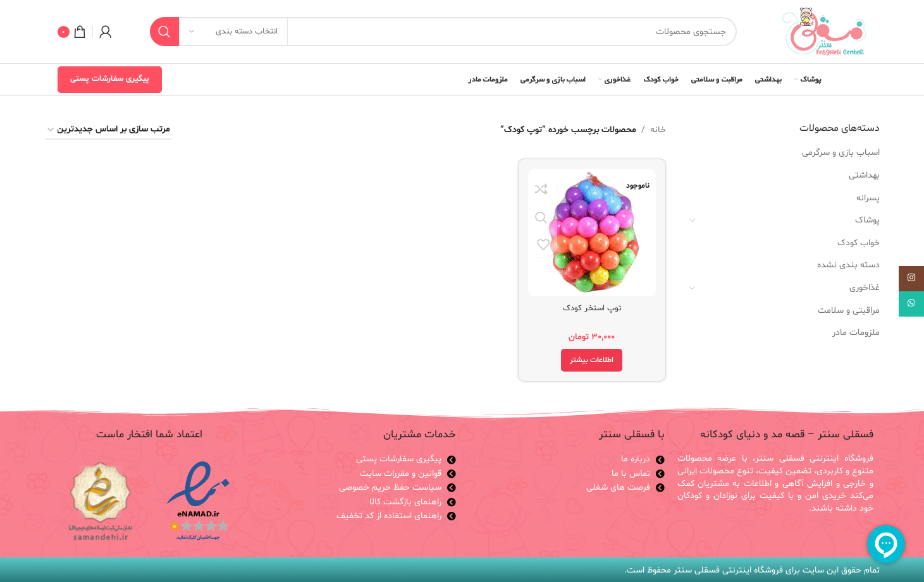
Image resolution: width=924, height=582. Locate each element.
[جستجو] (443, 32)
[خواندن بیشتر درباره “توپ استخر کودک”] (593, 358)
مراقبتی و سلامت (849, 311)
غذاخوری (865, 288)
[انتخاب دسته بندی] (233, 32)
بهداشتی (864, 175)
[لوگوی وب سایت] (824, 32)
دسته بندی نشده (848, 265)
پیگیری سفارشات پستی (110, 79)
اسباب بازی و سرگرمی (841, 153)
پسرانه (868, 198)
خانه (658, 130)
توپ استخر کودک (593, 306)
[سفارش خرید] (108, 130)
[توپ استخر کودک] (593, 232)
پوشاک (867, 220)
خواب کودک (859, 243)
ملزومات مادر (856, 333)
